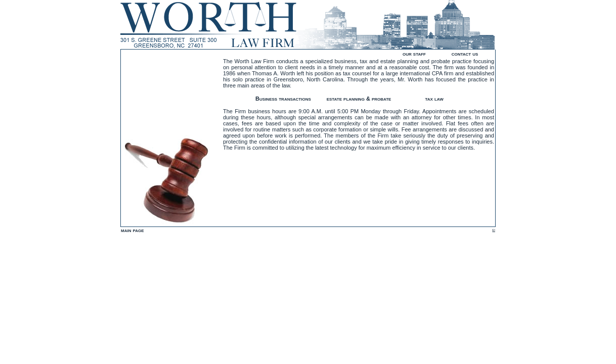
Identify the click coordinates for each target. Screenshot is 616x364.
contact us (465, 54)
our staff (414, 54)
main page (133, 230)
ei (494, 230)
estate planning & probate (359, 99)
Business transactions (283, 99)
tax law (434, 99)
